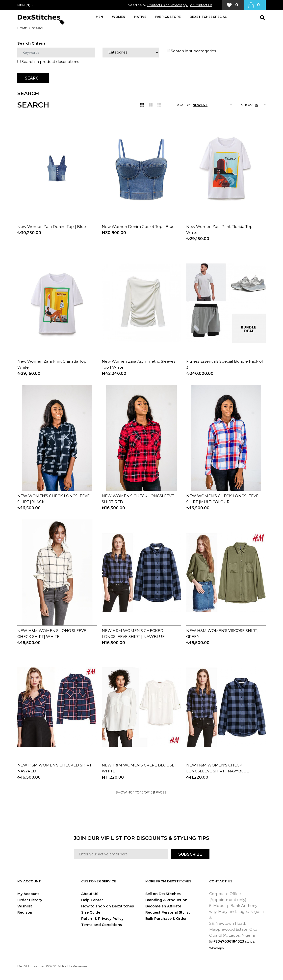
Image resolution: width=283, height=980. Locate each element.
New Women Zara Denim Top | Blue (52, 227)
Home (22, 28)
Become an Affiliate (163, 906)
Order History (30, 900)
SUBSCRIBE (190, 854)
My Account (28, 894)
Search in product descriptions (48, 62)
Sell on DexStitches (163, 894)
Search (38, 28)
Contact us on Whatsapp (167, 5)
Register (25, 912)
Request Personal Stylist (168, 912)
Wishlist (25, 906)
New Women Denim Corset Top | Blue (138, 227)
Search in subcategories (191, 51)
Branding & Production (166, 900)
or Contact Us (201, 5)
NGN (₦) (24, 5)
